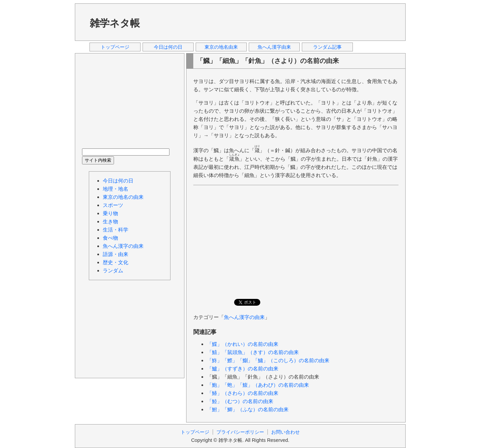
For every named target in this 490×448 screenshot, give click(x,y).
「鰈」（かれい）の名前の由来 (243, 344)
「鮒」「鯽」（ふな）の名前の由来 (248, 409)
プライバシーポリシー (240, 432)
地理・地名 (116, 189)
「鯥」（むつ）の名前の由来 (240, 401)
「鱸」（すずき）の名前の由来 (243, 369)
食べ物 (110, 238)
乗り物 (110, 213)
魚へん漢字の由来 (244, 317)
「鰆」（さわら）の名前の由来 (243, 393)
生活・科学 (116, 230)
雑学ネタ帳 (115, 23)
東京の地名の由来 (123, 197)
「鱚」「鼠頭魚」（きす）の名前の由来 (253, 352)
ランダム (113, 270)
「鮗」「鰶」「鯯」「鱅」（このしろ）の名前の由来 (268, 360)
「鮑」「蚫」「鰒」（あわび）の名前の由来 (258, 385)
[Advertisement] (275, 22)
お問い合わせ (285, 432)
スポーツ (113, 205)
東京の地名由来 (221, 47)
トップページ (115, 47)
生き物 (110, 221)
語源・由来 (116, 254)
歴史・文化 (116, 262)
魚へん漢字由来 (274, 47)
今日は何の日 (168, 47)
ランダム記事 (327, 47)
